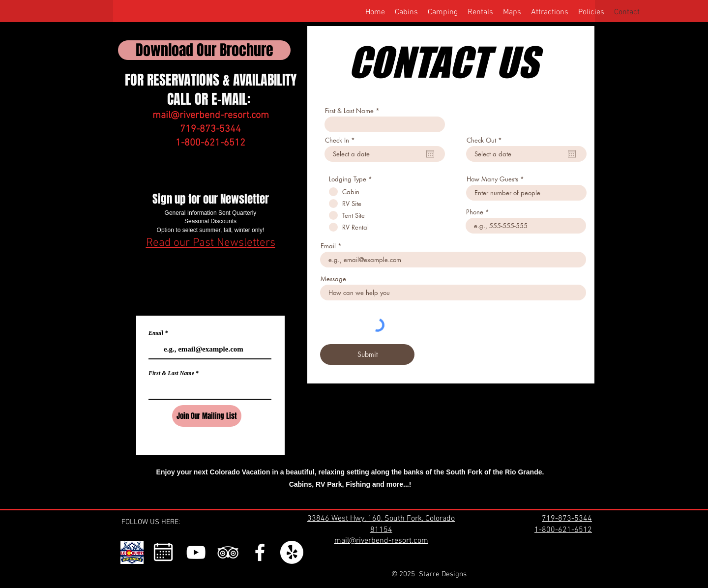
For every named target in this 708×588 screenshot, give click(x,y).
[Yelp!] (292, 552)
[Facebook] (260, 552)
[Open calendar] (430, 154)
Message (333, 279)
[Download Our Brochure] (204, 50)
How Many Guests (492, 179)
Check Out (486, 140)
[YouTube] (196, 552)
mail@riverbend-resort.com (211, 116)
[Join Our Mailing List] (207, 416)
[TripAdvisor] (228, 552)
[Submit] (367, 354)
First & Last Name (171, 373)
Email (156, 333)
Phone (475, 212)
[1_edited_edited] (164, 552)
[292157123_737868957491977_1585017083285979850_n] (132, 552)
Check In (342, 140)
